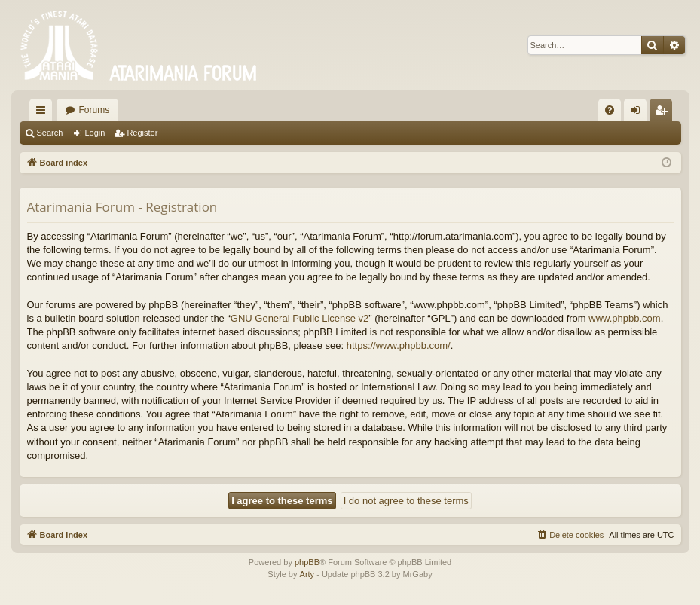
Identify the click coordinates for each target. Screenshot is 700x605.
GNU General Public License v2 (300, 318)
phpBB (307, 562)
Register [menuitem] (663, 113)
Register (142, 133)
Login (95, 133)
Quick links (44, 113)
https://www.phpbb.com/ (399, 345)
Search (50, 133)
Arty (307, 574)
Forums (95, 110)
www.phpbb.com (624, 318)
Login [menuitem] (638, 113)
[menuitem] (610, 110)
